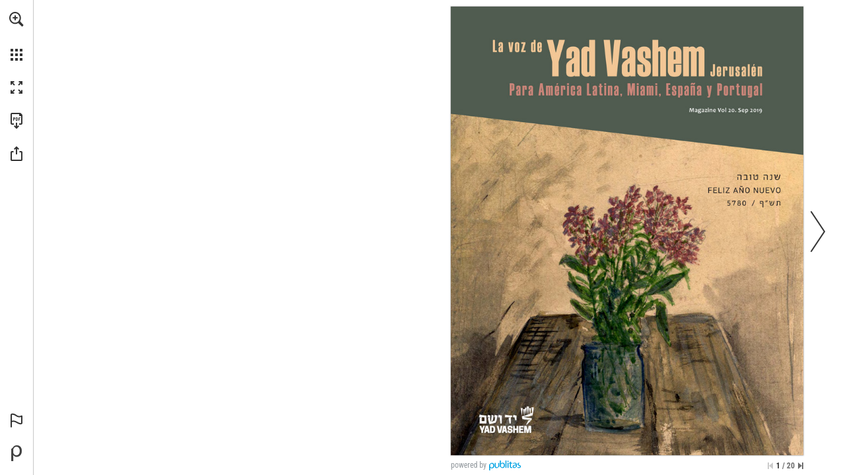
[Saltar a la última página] (801, 466)
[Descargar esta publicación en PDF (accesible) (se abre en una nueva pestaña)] (17, 121)
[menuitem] (17, 36)
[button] (17, 19)
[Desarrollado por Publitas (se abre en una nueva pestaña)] (17, 453)
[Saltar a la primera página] (770, 466)
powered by (469, 465)
